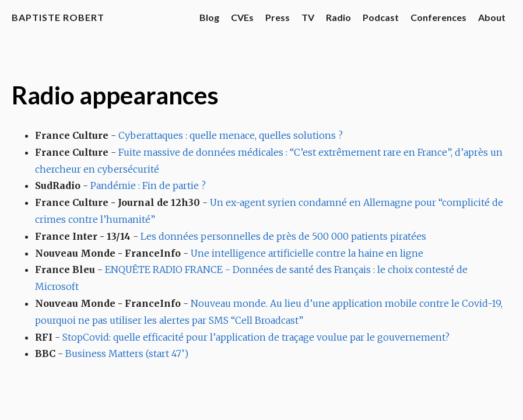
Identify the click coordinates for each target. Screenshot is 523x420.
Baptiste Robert (58, 17)
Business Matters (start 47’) (127, 353)
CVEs (242, 17)
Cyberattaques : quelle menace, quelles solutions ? (231, 135)
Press (278, 17)
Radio (338, 17)
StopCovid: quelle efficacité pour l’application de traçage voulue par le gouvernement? (256, 337)
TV (308, 17)
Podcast (381, 17)
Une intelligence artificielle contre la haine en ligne (307, 253)
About (492, 17)
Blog (209, 17)
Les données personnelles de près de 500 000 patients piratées (283, 236)
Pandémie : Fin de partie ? (148, 185)
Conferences (438, 17)
